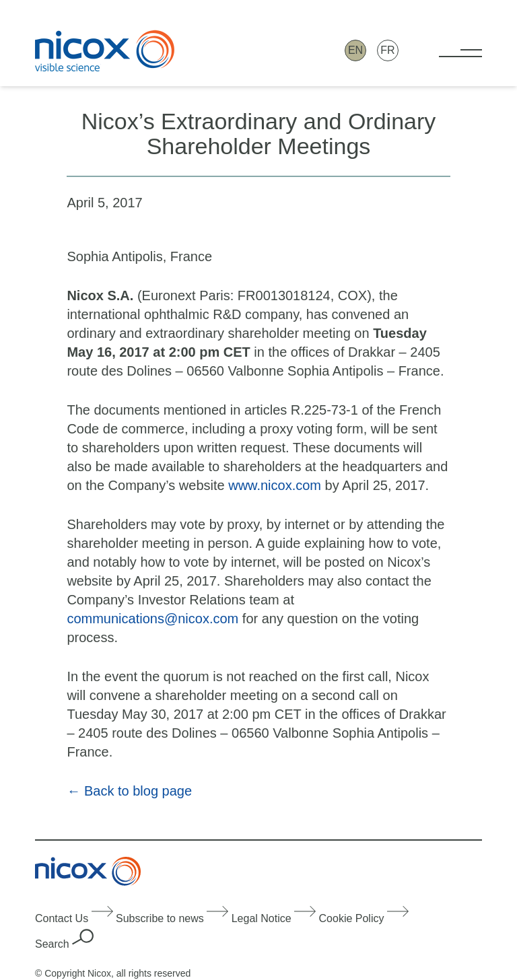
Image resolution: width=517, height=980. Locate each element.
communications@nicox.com (152, 619)
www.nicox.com (273, 485)
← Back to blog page (129, 791)
